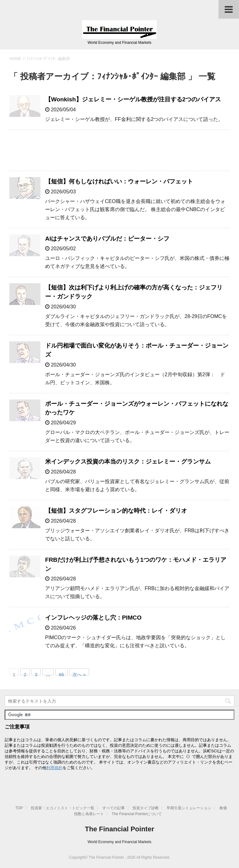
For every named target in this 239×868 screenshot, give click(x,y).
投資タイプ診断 (146, 808)
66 (61, 674)
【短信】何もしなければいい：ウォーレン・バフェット (119, 181)
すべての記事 (114, 808)
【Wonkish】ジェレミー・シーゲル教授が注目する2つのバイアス (133, 99)
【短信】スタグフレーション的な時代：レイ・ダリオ (116, 511)
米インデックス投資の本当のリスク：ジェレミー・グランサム (128, 462)
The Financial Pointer (119, 829)
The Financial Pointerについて (137, 814)
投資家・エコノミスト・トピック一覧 (63, 808)
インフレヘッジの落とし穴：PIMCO (93, 618)
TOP (19, 808)
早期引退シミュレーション (189, 808)
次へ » (79, 674)
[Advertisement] (119, 150)
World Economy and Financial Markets (119, 842)
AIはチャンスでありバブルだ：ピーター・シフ (107, 239)
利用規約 (54, 768)
